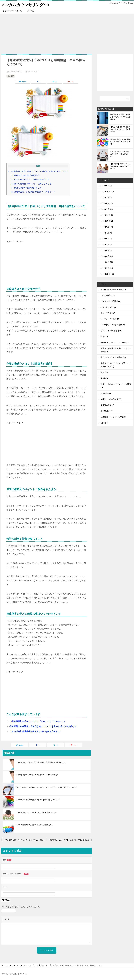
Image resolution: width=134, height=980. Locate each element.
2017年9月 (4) (106, 197)
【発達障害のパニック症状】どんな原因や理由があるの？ (37, 812)
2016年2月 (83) (107, 262)
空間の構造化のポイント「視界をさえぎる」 (32, 184)
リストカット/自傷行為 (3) (111, 331)
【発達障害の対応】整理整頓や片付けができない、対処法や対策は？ (25, 840)
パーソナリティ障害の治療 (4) (113, 325)
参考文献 (31, 11)
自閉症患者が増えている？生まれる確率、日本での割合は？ (37, 775)
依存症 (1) (105, 337)
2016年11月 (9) (107, 215)
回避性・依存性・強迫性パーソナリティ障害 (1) (116, 350)
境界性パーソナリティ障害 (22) (113, 357)
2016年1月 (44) (107, 268)
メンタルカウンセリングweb (26, 4)
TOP (18, 965)
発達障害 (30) (106, 393)
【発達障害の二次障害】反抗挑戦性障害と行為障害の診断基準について (41, 762)
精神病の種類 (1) (107, 405)
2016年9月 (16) (107, 227)
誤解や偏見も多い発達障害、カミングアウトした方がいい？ (120, 154)
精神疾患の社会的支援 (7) (111, 399)
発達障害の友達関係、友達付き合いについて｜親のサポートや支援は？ (43, 726)
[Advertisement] (67, 33)
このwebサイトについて (12, 11)
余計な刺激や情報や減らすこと (26, 188)
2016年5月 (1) (106, 244)
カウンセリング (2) (108, 307)
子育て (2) (105, 372)
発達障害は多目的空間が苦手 (25, 175)
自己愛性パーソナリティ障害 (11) (114, 417)
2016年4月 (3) (106, 250)
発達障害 (11, 76)
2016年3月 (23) (107, 256)
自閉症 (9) (105, 423)
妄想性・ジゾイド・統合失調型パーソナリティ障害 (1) (116, 365)
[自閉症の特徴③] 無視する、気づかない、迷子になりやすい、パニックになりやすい (46, 787)
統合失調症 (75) (107, 411)
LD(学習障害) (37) (108, 295)
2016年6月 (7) (106, 239)
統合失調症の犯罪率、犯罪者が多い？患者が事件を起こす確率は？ (120, 117)
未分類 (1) (105, 378)
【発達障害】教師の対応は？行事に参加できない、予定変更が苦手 (120, 129)
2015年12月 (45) (107, 274)
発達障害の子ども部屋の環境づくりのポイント (33, 192)
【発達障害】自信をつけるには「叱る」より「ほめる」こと (38, 721)
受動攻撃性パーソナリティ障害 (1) (114, 342)
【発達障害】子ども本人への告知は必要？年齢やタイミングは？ (120, 166)
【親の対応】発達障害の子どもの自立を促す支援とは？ (36, 732)
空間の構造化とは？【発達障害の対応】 (30, 180)
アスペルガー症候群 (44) (110, 301)
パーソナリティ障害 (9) (110, 319)
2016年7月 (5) (106, 233)
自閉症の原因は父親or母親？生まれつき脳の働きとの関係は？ (38, 800)
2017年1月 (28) (107, 209)
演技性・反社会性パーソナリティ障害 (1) (116, 386)
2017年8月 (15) (107, 203)
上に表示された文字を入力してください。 (21, 907)
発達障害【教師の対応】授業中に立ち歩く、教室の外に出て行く (120, 142)
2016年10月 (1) (107, 221)
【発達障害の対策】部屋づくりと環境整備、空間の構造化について (38, 171)
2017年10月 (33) (107, 191)
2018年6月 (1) (106, 186)
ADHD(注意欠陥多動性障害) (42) (114, 289)
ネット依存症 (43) (108, 313)
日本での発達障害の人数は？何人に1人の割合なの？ (35, 825)
